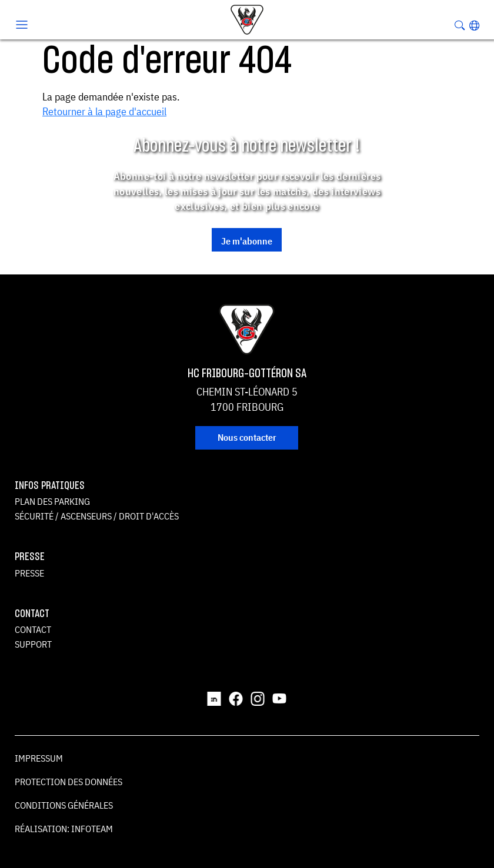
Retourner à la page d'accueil (104, 111)
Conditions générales (64, 805)
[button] (474, 25)
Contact (33, 629)
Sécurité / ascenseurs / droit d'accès (97, 516)
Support (33, 644)
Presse (29, 573)
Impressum (39, 758)
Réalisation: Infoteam (64, 829)
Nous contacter (247, 437)
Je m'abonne (247, 241)
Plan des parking (52, 501)
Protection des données (69, 782)
